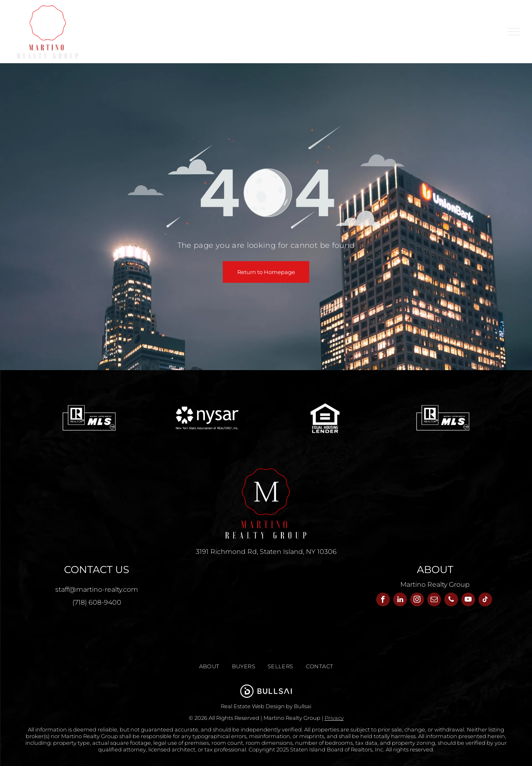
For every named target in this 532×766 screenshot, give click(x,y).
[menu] (514, 32)
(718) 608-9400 (97, 602)
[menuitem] (172, 25)
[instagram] (417, 600)
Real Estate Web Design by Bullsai (266, 706)
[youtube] (468, 600)
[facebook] (383, 600)
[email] (434, 600)
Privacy (334, 718)
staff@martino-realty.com (97, 589)
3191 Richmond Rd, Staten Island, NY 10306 (266, 552)
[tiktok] (485, 600)
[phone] (451, 600)
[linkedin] (400, 600)
